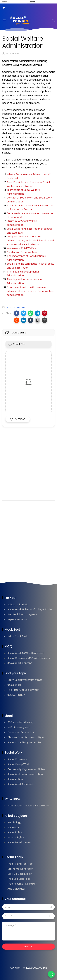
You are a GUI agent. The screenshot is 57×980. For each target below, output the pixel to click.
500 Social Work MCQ (20, 722)
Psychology (14, 822)
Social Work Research (20, 784)
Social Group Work (19, 764)
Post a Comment (16, 307)
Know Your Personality (21, 732)
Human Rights (16, 837)
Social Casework (17, 759)
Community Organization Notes (26, 769)
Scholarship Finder (18, 605)
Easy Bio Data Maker (20, 874)
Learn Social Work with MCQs (25, 680)
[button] (17, 313)
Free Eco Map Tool (19, 879)
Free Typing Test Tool (20, 864)
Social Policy (15, 832)
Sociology (13, 827)
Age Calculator (16, 889)
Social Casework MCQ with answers (29, 658)
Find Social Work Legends (22, 614)
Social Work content (20, 663)
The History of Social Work (23, 690)
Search (32, 2)
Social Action (15, 779)
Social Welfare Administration (25, 774)
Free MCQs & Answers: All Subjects (28, 806)
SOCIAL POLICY (16, 695)
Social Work (14, 685)
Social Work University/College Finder (30, 609)
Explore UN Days (17, 619)
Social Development (20, 842)
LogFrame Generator (20, 869)
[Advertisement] (28, 467)
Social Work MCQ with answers (26, 653)
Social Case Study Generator (25, 742)
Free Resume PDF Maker (22, 884)
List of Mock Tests (18, 636)
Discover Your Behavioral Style (26, 737)
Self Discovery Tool (19, 727)
